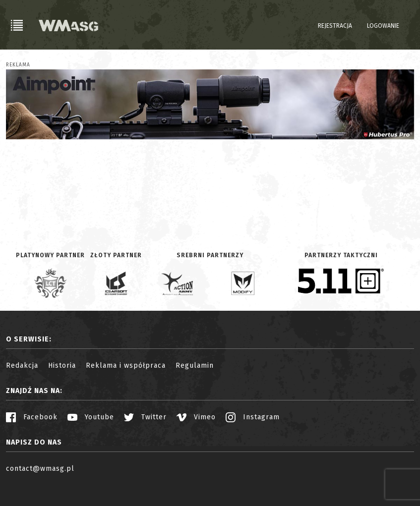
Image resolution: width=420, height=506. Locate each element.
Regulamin (195, 365)
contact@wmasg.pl (40, 469)
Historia (62, 365)
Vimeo (196, 417)
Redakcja (22, 365)
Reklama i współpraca (126, 365)
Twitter (145, 417)
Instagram (253, 417)
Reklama (18, 65)
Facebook (32, 417)
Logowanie (383, 26)
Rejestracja (335, 26)
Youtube (91, 417)
